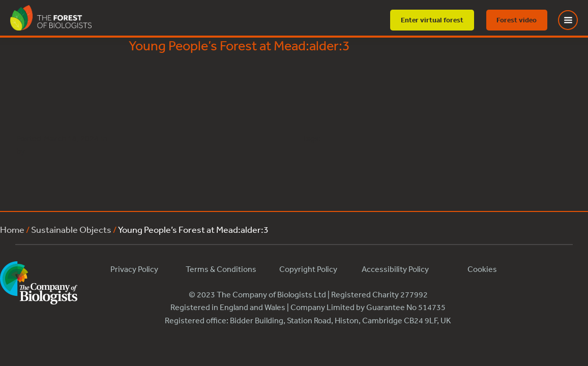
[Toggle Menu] (574, 20)
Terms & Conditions (221, 269)
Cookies (482, 269)
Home (12, 229)
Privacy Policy (134, 269)
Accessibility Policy (395, 269)
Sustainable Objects (71, 229)
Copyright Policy (308, 269)
